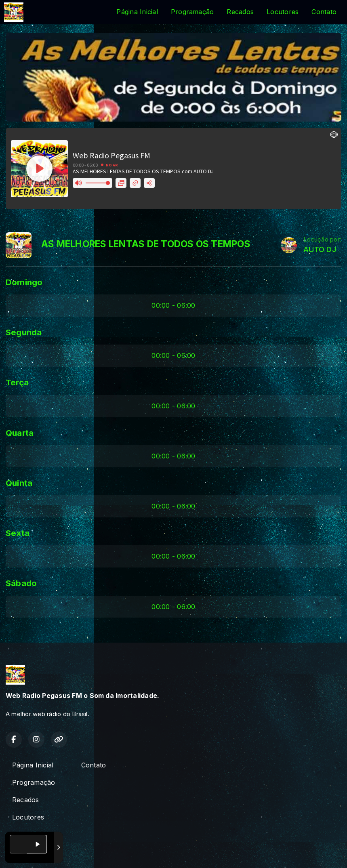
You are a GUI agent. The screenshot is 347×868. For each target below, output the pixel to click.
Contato (324, 12)
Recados (240, 12)
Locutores (283, 12)
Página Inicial (137, 12)
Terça (17, 382)
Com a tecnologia (34, 853)
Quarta (20, 433)
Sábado (21, 583)
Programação (192, 12)
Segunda (24, 332)
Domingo (24, 282)
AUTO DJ (320, 249)
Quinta (19, 483)
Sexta (18, 533)
